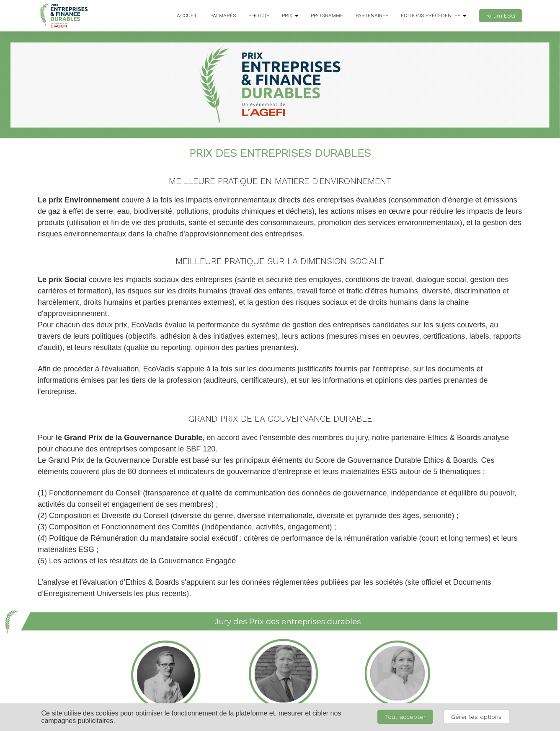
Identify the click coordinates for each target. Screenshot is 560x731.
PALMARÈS (223, 16)
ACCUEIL (187, 16)
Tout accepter (405, 717)
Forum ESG (500, 16)
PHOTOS (259, 16)
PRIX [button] (290, 16)
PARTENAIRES (372, 16)
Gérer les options (476, 717)
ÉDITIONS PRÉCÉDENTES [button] (434, 16)
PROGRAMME (327, 16)
